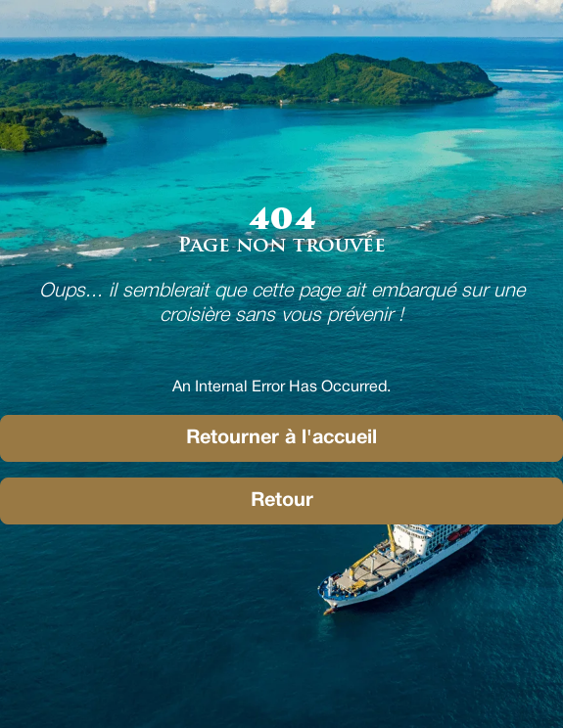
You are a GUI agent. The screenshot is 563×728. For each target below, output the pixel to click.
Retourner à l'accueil (281, 438)
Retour (282, 501)
